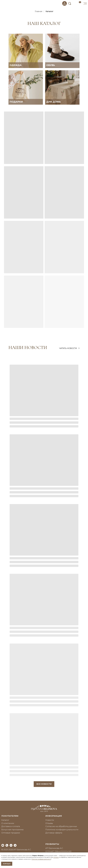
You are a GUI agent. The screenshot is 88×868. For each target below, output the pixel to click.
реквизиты (52, 844)
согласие (56, 857)
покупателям (10, 816)
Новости (50, 820)
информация (54, 816)
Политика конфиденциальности (62, 830)
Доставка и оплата (11, 826)
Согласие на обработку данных (61, 826)
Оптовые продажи (11, 833)
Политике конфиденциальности (41, 859)
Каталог (49, 11)
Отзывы (49, 823)
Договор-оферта (54, 833)
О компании (8, 823)
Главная (39, 11)
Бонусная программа (12, 830)
